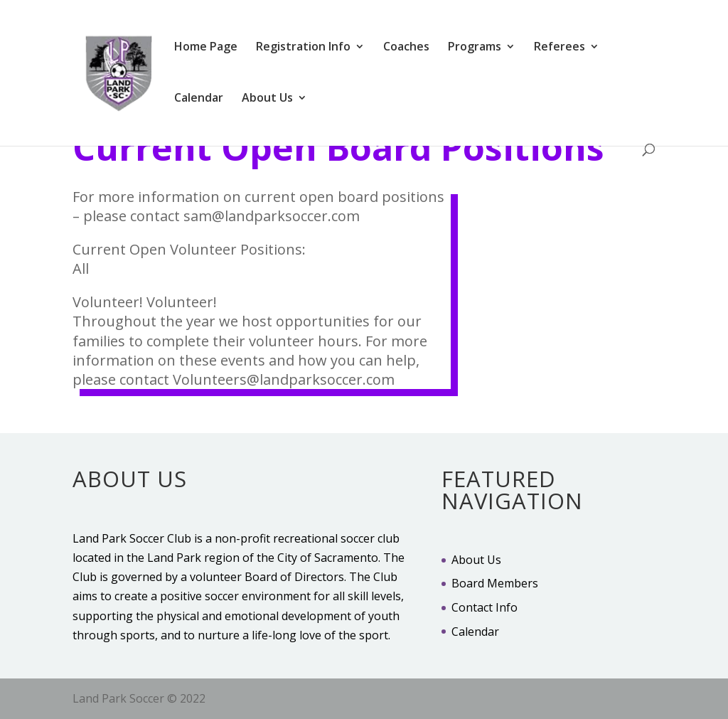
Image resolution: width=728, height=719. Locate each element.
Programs (475, 48)
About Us (267, 99)
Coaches (406, 48)
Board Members (495, 583)
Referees (560, 48)
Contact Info (485, 607)
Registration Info (303, 48)
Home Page (206, 48)
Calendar (199, 99)
